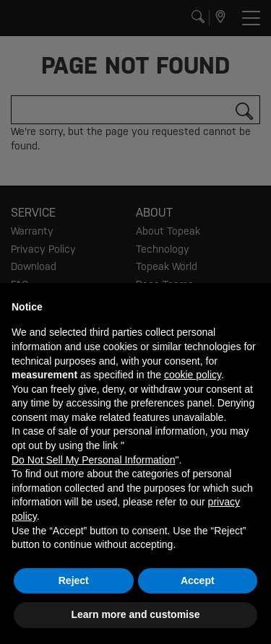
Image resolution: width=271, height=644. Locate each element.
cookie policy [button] (193, 375)
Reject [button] (74, 580)
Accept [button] (198, 580)
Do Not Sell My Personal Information (93, 460)
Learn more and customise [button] (135, 614)
